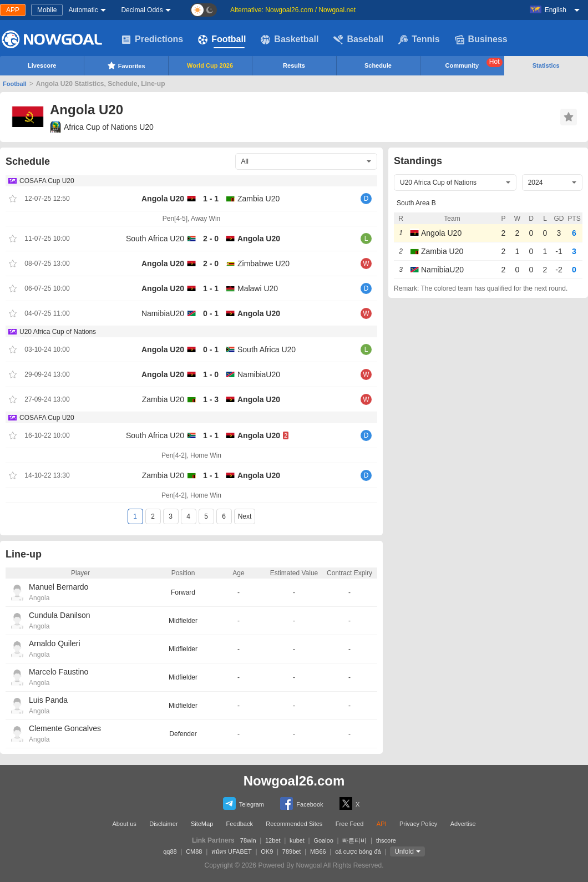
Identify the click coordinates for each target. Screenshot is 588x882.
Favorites (126, 65)
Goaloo (323, 840)
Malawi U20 (258, 288)
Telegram (244, 804)
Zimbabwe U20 (263, 263)
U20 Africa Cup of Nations (58, 332)
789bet (292, 851)
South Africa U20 (155, 239)
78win (248, 840)
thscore (386, 840)
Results (294, 65)
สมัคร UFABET (232, 851)
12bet (273, 840)
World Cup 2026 (210, 65)
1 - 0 (211, 374)
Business (481, 39)
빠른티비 (354, 840)
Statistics (546, 65)
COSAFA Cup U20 (47, 181)
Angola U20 (163, 199)
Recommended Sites (294, 824)
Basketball (290, 39)
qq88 (170, 851)
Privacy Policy (418, 824)
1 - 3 (211, 399)
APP (13, 10)
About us (124, 824)
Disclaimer (163, 824)
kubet (297, 840)
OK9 (267, 851)
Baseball (358, 39)
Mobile (47, 10)
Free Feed (350, 824)
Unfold (404, 851)
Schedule (378, 65)
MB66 (318, 851)
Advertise (463, 824)
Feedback (240, 824)
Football (222, 39)
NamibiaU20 (163, 313)
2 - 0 (211, 239)
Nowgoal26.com (294, 781)
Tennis (419, 39)
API (382, 824)
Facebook (301, 804)
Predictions (152, 39)
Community (474, 63)
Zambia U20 (258, 199)
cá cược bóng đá (358, 851)
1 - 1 (211, 199)
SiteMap (202, 824)
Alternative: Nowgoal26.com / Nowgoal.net (293, 10)
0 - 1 (211, 313)
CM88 (194, 851)
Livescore (42, 65)
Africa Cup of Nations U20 (102, 127)
